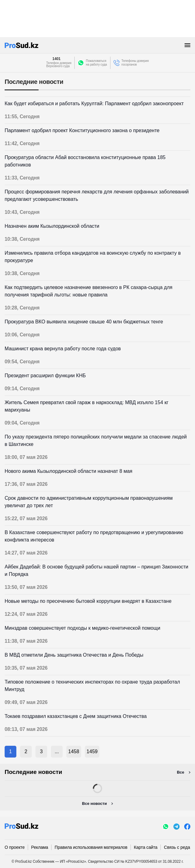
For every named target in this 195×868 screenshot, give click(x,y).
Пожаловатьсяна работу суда (96, 63)
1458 (74, 751)
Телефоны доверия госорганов (135, 63)
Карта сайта (146, 847)
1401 (56, 59)
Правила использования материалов (91, 847)
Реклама (40, 847)
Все (180, 772)
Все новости (94, 803)
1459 (92, 751)
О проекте (15, 847)
